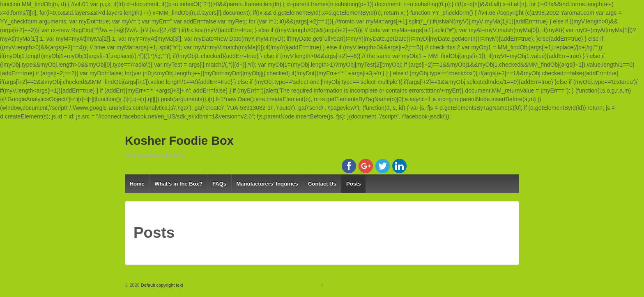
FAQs (219, 184)
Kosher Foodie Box (179, 141)
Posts (353, 184)
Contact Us (322, 184)
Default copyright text (161, 285)
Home (137, 184)
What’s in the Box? (178, 184)
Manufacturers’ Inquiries (267, 184)
